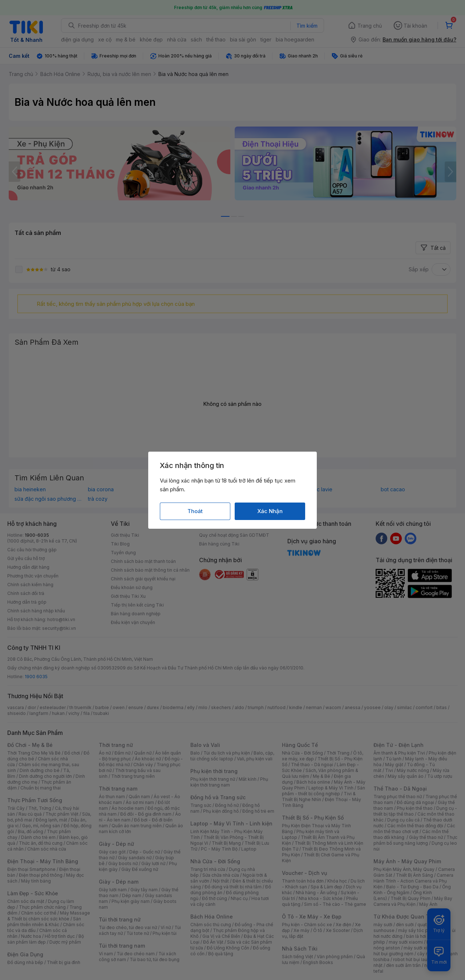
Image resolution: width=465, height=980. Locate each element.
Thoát (195, 511)
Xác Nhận (270, 511)
